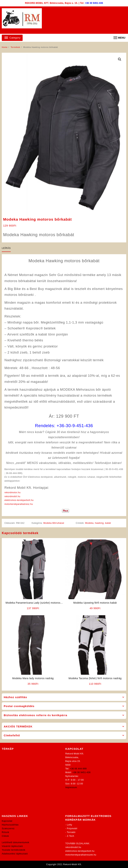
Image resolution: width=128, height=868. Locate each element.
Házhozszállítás (10, 825)
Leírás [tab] (6, 248)
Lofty (70, 825)
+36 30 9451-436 (94, 3)
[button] (120, 59)
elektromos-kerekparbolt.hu (19, 500)
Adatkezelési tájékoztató (15, 854)
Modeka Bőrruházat (54, 523)
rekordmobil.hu (12, 496)
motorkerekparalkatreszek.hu (81, 855)
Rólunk (6, 832)
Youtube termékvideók (14, 850)
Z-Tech (71, 836)
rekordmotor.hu (13, 493)
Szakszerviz (8, 829)
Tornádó (71, 832)
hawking (99, 523)
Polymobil (72, 829)
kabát (108, 523)
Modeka (89, 523)
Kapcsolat (7, 821)
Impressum (71, 787)
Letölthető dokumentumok (15, 842)
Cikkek (5, 836)
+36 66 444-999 (78, 769)
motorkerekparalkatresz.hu (19, 504)
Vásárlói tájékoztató (12, 846)
